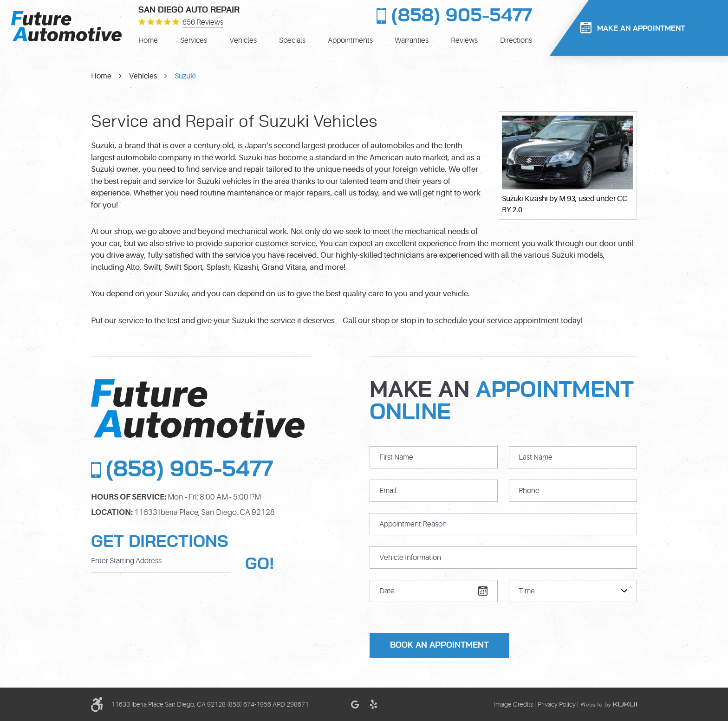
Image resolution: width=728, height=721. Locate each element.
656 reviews (203, 23)
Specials (292, 40)
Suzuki (185, 76)
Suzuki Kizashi (525, 199)
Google (355, 704)
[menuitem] (148, 40)
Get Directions (160, 542)
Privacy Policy (557, 704)
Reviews (464, 40)
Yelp (373, 704)
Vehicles (243, 40)
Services (194, 40)
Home (148, 40)
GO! (260, 564)
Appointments (350, 40)
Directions (516, 40)
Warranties (412, 40)
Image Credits (513, 704)
